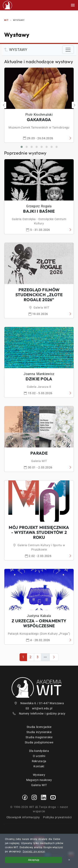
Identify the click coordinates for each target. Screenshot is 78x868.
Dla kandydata (39, 751)
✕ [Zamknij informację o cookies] (69, 860)
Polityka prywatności (57, 817)
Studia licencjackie (39, 727)
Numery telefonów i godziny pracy (39, 714)
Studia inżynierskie (39, 732)
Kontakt (39, 766)
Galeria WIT (39, 785)
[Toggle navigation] (68, 50)
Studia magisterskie (39, 737)
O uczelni (39, 756)
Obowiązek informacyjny (23, 817)
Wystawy (39, 775)
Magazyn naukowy (39, 780)
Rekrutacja (39, 761)
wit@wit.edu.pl (39, 708)
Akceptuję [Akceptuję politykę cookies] (34, 860)
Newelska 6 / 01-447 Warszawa (39, 703)
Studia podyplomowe (39, 742)
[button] (22, 147)
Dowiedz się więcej (34, 851)
